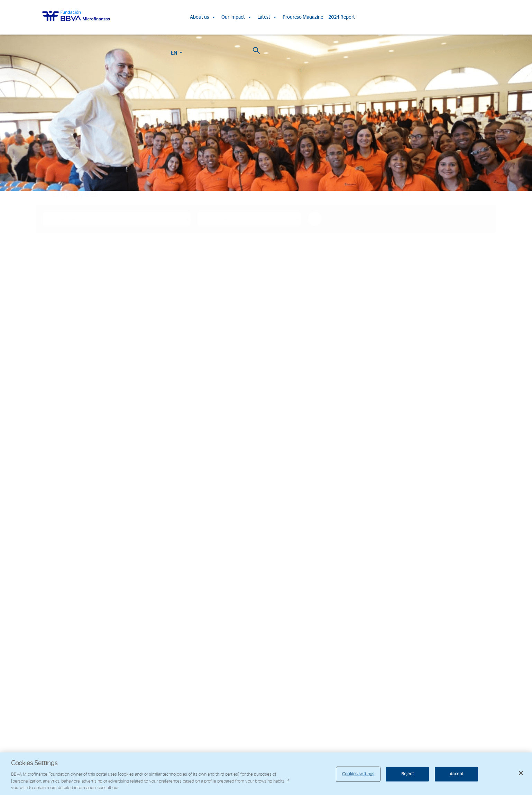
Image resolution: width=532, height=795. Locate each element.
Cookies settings (358, 774)
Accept (456, 774)
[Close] (521, 773)
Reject (407, 774)
